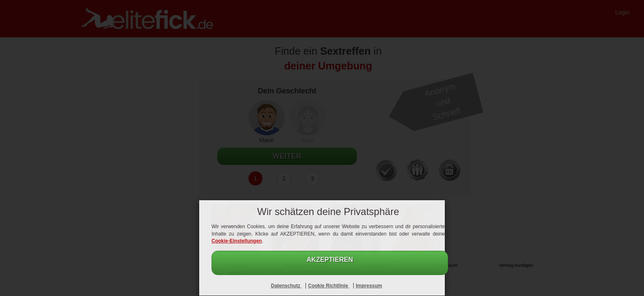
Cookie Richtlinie (329, 286)
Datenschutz (286, 286)
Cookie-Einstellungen (237, 241)
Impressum (369, 286)
